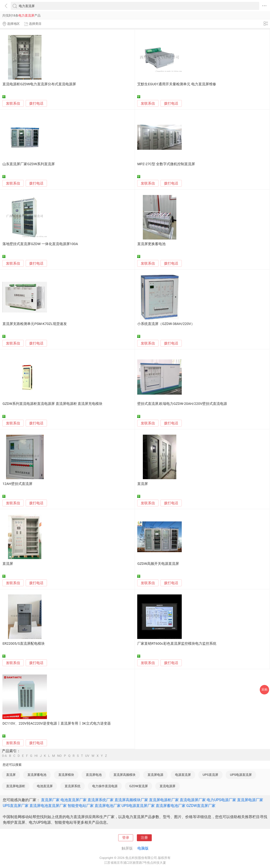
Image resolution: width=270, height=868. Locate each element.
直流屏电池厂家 (108, 806)
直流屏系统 (73, 786)
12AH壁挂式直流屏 (17, 484)
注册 (144, 838)
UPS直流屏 (210, 775)
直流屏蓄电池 (37, 775)
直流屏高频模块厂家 (131, 800)
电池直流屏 (45, 786)
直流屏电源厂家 (250, 800)
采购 (264, 690)
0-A (4, 756)
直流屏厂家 (50, 800)
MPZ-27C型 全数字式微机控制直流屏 (166, 164)
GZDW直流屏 (139, 786)
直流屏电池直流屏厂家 (48, 806)
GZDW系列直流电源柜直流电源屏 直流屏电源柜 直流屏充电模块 (52, 404)
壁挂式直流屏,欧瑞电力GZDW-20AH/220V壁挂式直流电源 (182, 404)
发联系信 (13, 104)
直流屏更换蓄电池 (151, 244)
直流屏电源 (155, 775)
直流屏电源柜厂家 (164, 800)
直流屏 (143, 484)
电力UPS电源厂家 (221, 800)
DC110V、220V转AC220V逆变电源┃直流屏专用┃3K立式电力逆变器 (57, 723)
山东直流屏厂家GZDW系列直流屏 (29, 164)
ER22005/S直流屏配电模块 (24, 644)
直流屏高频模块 (124, 775)
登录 (126, 838)
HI (36, 756)
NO (59, 756)
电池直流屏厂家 (74, 800)
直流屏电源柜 (16, 786)
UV (87, 756)
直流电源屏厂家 (193, 800)
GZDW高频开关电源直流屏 (158, 564)
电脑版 (143, 848)
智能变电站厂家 (81, 806)
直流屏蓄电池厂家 (171, 806)
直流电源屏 (167, 786)
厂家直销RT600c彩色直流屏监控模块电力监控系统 (177, 644)
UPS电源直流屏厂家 (138, 806)
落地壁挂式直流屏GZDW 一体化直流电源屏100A (40, 244)
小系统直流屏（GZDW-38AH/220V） (166, 324)
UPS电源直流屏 (241, 775)
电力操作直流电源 (105, 786)
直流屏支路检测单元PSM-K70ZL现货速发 (35, 324)
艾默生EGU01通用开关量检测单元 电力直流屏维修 (177, 84)
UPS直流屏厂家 (16, 806)
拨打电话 (36, 103)
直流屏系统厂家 (101, 800)
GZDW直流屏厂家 (201, 806)
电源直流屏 (183, 775)
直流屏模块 (66, 775)
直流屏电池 (94, 775)
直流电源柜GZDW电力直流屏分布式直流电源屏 (39, 84)
